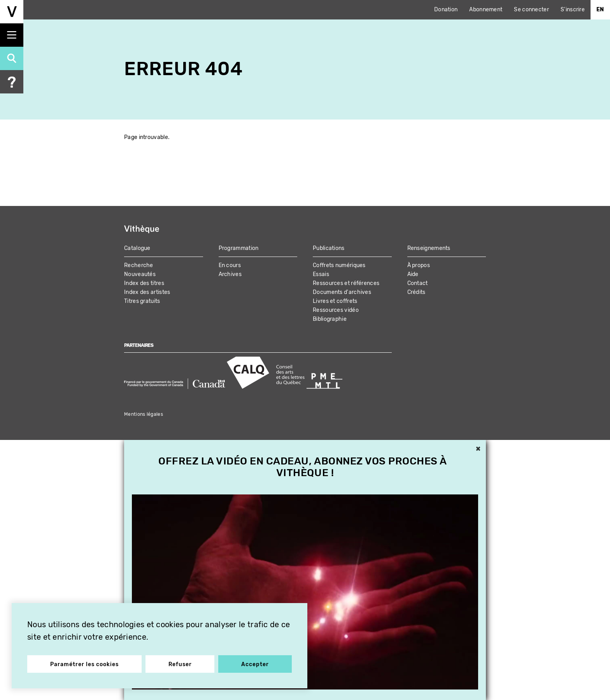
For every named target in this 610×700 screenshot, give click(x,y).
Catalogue (137, 248)
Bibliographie (330, 319)
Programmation (239, 248)
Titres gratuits (142, 301)
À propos (419, 265)
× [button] (478, 449)
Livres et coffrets (335, 301)
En (600, 10)
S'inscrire (573, 10)
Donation (446, 10)
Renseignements (429, 248)
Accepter (255, 664)
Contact (418, 283)
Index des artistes (147, 292)
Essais (321, 274)
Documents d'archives (342, 292)
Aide (413, 274)
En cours (230, 265)
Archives (230, 274)
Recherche (139, 265)
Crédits (416, 292)
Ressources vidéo (336, 310)
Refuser (180, 664)
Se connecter (531, 10)
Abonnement (486, 10)
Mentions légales (144, 414)
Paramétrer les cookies (84, 664)
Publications (329, 248)
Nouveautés (140, 274)
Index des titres (144, 283)
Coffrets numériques (339, 265)
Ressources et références (346, 283)
